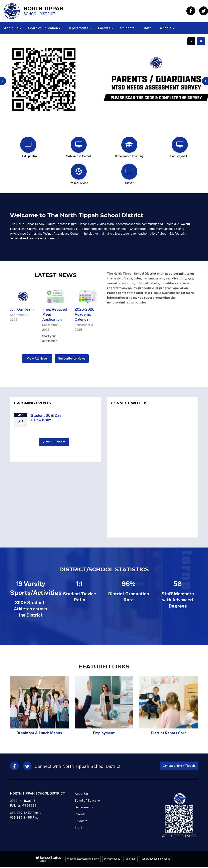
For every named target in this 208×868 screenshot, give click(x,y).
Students (81, 820)
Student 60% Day (46, 414)
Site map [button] (130, 858)
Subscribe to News (72, 357)
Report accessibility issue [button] (156, 858)
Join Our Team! (22, 308)
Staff (78, 827)
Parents (80, 813)
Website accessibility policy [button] (83, 858)
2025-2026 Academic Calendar (85, 313)
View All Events (54, 441)
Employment (104, 732)
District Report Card (169, 732)
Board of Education (88, 799)
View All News (37, 357)
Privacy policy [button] (112, 858)
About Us (81, 793)
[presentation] (3, 80)
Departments (84, 806)
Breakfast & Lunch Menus (39, 732)
